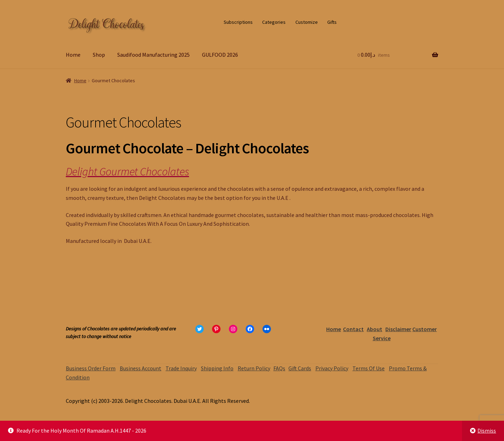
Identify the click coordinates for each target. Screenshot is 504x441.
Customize (307, 22)
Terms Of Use (369, 368)
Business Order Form (91, 368)
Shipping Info (217, 368)
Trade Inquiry (181, 368)
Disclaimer (398, 329)
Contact (353, 329)
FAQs (279, 368)
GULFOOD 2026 (220, 55)
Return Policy (254, 368)
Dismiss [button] (487, 430)
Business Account (141, 368)
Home (73, 55)
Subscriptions (238, 22)
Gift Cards (300, 368)
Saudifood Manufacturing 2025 (153, 55)
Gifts (332, 22)
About (374, 329)
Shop (99, 55)
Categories (274, 22)
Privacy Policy (332, 368)
